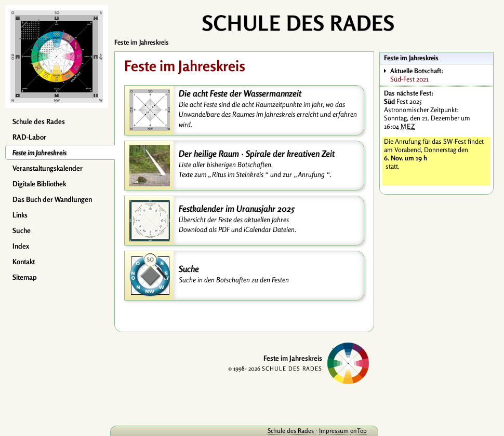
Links (20, 215)
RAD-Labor (29, 137)
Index (21, 246)
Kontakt (24, 262)
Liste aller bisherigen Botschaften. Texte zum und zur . (255, 169)
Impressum (335, 431)
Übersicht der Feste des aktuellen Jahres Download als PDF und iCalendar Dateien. (237, 224)
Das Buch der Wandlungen (52, 199)
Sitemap (25, 277)
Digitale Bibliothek (39, 184)
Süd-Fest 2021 (441, 75)
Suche (22, 230)
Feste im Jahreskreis (39, 153)
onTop (359, 431)
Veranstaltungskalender (48, 168)
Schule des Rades (39, 121)
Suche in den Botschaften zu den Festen (234, 280)
